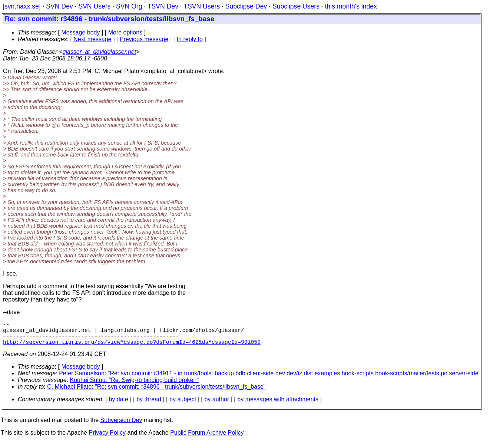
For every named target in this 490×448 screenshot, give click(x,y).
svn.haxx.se (22, 6)
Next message (92, 39)
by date (118, 405)
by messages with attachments (278, 405)
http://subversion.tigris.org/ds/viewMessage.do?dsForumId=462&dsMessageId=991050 (132, 347)
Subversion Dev (121, 426)
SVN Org (129, 6)
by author (217, 405)
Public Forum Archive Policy (207, 439)
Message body (80, 32)
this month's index (351, 6)
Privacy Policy (107, 439)
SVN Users (94, 6)
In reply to (190, 39)
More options (125, 32)
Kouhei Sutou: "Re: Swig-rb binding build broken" (135, 386)
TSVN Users (202, 6)
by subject (183, 405)
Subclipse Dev (246, 6)
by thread (149, 405)
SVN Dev (59, 6)
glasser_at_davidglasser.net (99, 52)
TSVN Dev (163, 6)
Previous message (144, 39)
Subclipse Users (296, 6)
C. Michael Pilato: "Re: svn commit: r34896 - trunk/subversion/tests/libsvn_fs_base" (156, 393)
